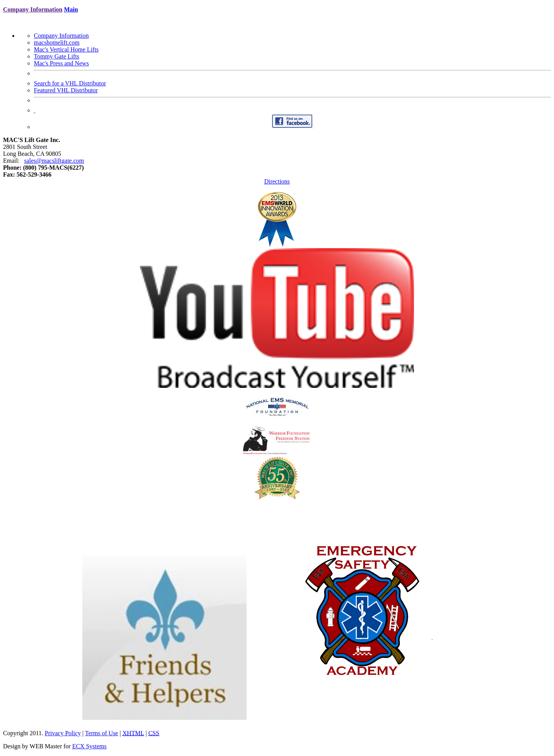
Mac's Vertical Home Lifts (66, 49)
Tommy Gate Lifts (57, 56)
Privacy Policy (63, 733)
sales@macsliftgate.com (54, 161)
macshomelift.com (57, 43)
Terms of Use (102, 733)
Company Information (61, 36)
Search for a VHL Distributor (70, 83)
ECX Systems (89, 746)
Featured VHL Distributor (66, 90)
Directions (277, 181)
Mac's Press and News (61, 63)
